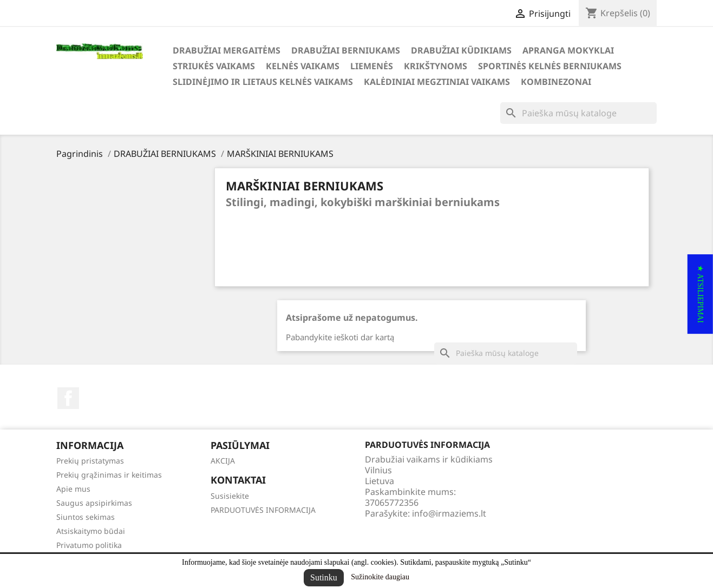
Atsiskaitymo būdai (91, 531)
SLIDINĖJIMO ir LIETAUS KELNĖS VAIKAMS (263, 82)
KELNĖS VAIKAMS (303, 66)
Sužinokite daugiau (380, 577)
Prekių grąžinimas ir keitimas (109, 475)
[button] (700, 294)
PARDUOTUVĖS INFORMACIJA (263, 510)
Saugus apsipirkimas (94, 503)
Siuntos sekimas (86, 517)
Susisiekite (230, 496)
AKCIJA (223, 461)
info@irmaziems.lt (449, 513)
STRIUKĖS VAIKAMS (214, 66)
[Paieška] (578, 113)
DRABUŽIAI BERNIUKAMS (346, 50)
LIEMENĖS (372, 66)
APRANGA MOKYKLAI (568, 50)
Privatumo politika (89, 545)
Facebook (68, 398)
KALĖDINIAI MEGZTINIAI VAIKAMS (437, 82)
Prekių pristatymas (90, 461)
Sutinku (324, 577)
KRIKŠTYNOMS (436, 66)
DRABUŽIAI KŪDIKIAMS (461, 50)
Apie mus (73, 489)
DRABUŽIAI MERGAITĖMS (227, 50)
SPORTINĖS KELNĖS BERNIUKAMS (550, 66)
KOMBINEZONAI (556, 82)
